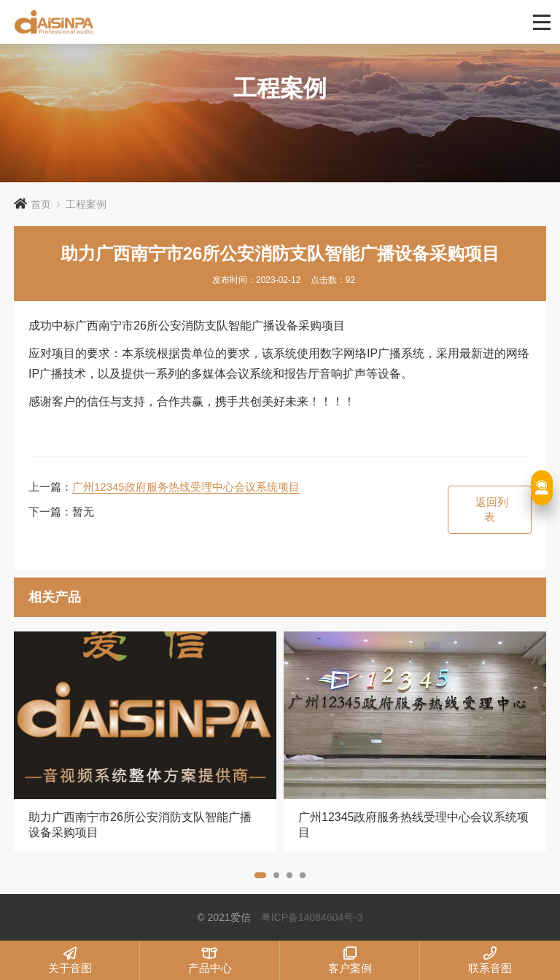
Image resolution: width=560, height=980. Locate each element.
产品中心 (210, 960)
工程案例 (86, 204)
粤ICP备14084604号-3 (312, 917)
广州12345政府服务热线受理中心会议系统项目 (186, 487)
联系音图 (490, 960)
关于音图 (70, 960)
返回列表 (492, 509)
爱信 (225, 22)
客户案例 (350, 960)
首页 (41, 204)
